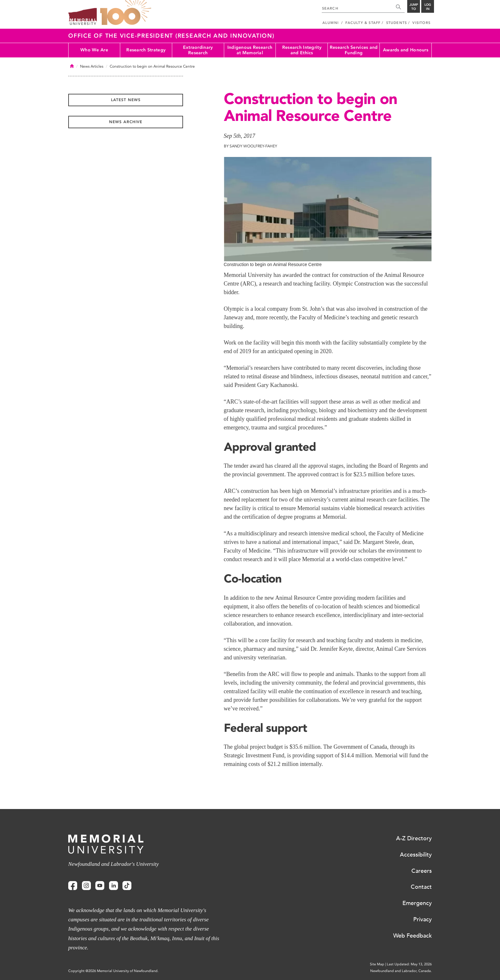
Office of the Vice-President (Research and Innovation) (171, 36)
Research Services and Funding (354, 50)
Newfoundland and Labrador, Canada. (401, 971)
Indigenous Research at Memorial (250, 50)
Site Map (377, 964)
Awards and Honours (406, 50)
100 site (126, 13)
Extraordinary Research (198, 50)
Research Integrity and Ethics (302, 50)
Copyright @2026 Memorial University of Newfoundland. (113, 971)
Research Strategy (146, 50)
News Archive (126, 122)
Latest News (126, 100)
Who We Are (94, 50)
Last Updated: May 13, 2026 (409, 964)
